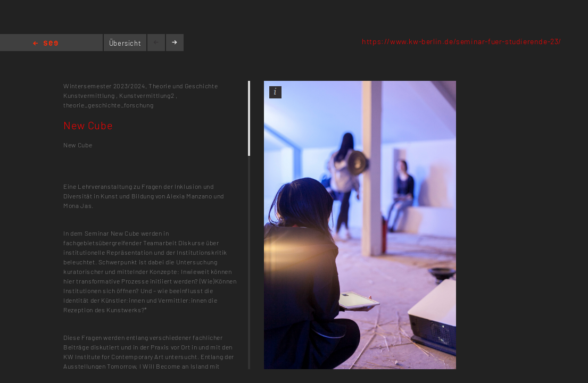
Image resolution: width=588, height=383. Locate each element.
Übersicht (125, 43)
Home (45, 44)
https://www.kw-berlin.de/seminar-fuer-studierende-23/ (462, 41)
